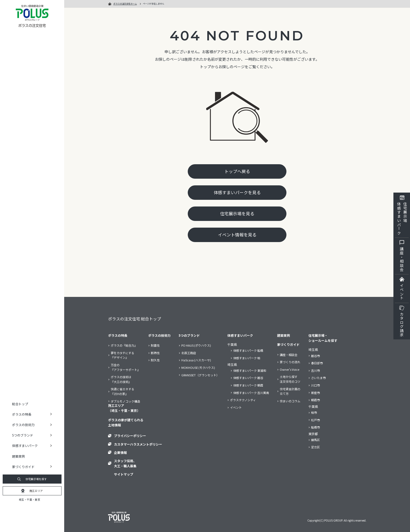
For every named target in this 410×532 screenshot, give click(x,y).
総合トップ (20, 404)
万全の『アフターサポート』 (125, 367)
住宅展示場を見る (237, 213)
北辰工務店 (189, 353)
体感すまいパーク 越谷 (248, 378)
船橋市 (315, 427)
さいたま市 (318, 378)
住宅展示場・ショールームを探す (323, 338)
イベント (236, 407)
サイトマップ (124, 474)
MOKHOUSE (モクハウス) (198, 368)
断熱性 (155, 353)
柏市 (314, 412)
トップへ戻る (237, 171)
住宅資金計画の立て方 (290, 391)
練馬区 (315, 440)
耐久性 (155, 360)
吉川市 (315, 370)
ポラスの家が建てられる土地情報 (126, 422)
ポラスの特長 (118, 335)
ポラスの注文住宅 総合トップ (135, 319)
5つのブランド (189, 335)
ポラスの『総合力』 (124, 345)
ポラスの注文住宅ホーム (125, 4)
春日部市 (317, 363)
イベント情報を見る (237, 235)
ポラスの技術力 (159, 335)
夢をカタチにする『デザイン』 (122, 355)
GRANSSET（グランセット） (200, 375)
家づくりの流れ (290, 362)
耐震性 (155, 345)
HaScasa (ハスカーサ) (196, 360)
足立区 (315, 447)
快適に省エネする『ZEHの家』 (122, 391)
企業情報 (120, 452)
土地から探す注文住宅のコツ (290, 379)
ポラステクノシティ (243, 400)
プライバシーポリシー (130, 436)
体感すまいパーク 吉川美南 (251, 393)
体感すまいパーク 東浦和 (250, 370)
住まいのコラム (290, 401)
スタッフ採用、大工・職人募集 (125, 463)
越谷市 (315, 356)
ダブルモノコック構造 (125, 401)
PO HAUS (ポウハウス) (196, 345)
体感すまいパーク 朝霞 (248, 385)
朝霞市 (315, 400)
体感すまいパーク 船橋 (248, 351)
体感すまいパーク (240, 335)
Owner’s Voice (290, 369)
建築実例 (18, 456)
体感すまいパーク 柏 (247, 358)
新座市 (315, 393)
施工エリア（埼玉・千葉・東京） (124, 408)
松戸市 (315, 420)
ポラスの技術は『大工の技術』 (121, 379)
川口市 (315, 385)
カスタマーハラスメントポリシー (138, 444)
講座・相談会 (289, 355)
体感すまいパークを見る (237, 192)
